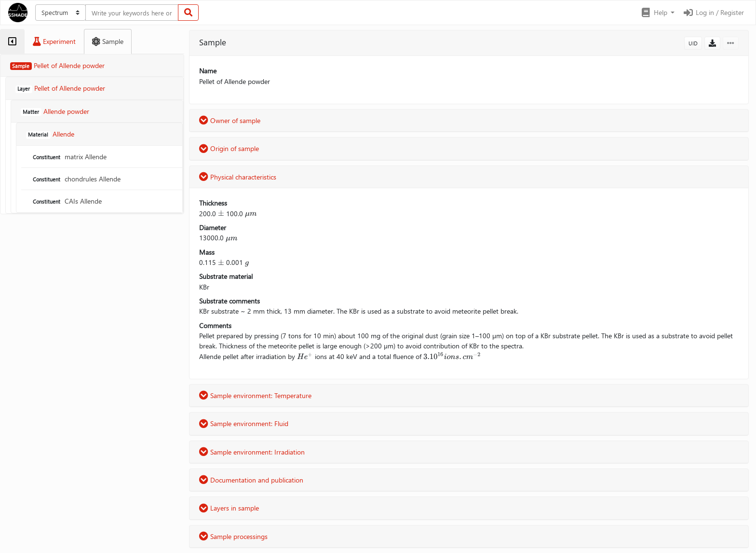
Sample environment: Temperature (255, 395)
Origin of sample (229, 148)
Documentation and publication (251, 480)
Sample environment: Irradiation (252, 452)
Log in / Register (713, 12)
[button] (657, 13)
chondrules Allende (76, 179)
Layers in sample (229, 508)
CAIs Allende (66, 201)
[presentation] (221, 214)
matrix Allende (69, 157)
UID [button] (693, 43)
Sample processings (233, 536)
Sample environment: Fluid (244, 423)
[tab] (12, 41)
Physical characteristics (238, 177)
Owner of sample (230, 120)
